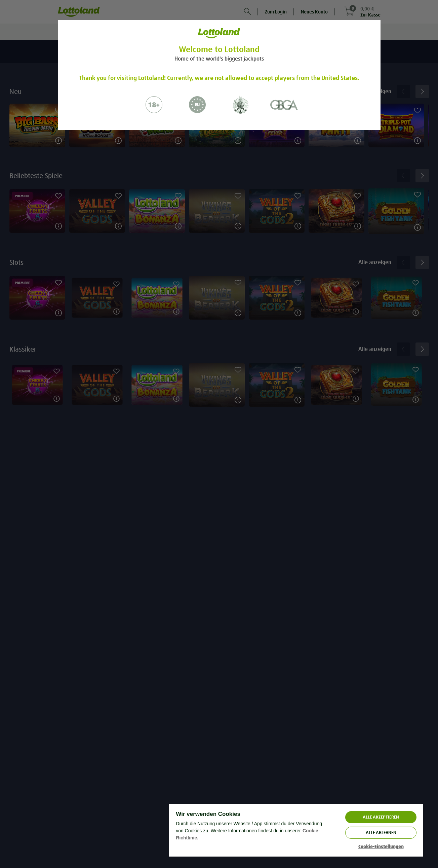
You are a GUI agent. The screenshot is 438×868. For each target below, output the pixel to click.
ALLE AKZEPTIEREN (381, 817)
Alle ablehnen (381, 833)
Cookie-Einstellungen (381, 847)
